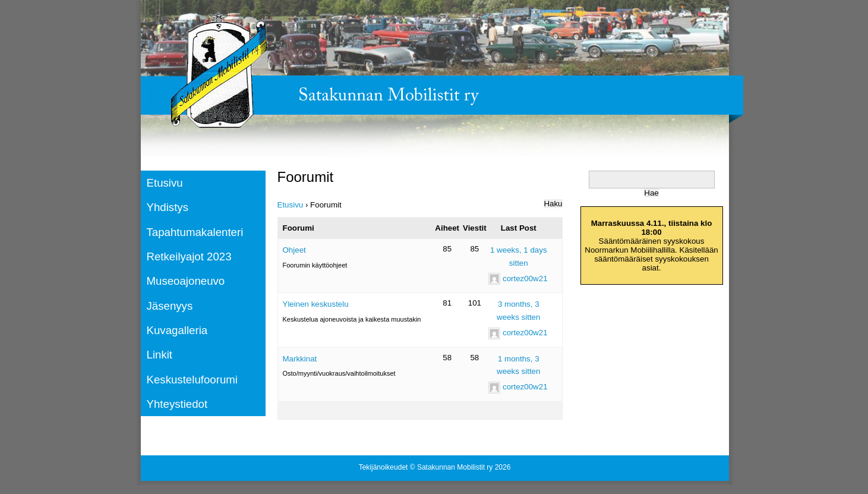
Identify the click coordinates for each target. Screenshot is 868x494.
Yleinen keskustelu (316, 304)
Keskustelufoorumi (192, 380)
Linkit (160, 355)
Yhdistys (168, 207)
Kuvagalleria (177, 330)
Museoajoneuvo (186, 281)
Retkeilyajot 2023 (189, 257)
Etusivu (165, 183)
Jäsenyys (170, 306)
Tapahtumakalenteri (195, 232)
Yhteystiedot (177, 404)
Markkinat (300, 359)
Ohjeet (294, 250)
